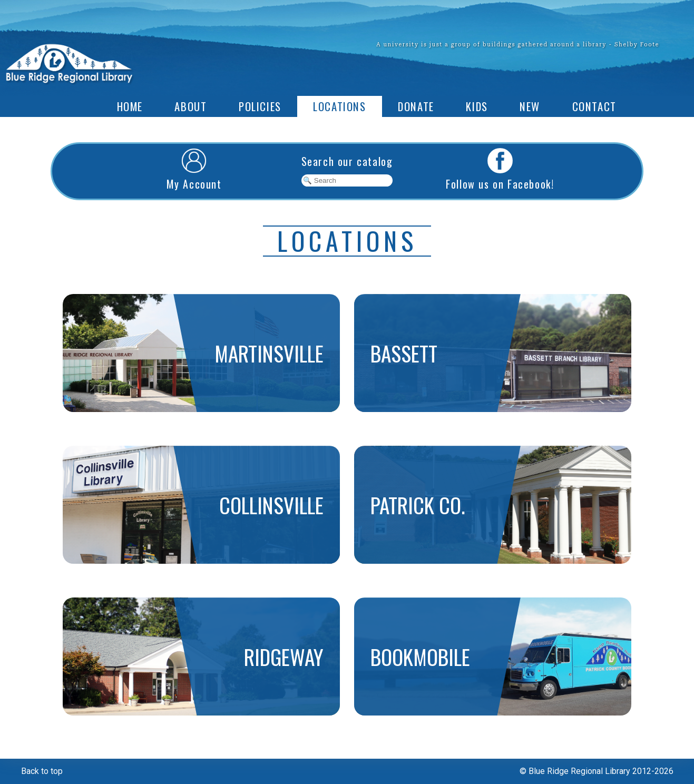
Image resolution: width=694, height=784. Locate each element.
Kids (477, 106)
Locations (339, 106)
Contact (594, 106)
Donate (416, 106)
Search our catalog (347, 161)
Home (130, 106)
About (190, 106)
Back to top (42, 771)
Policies (260, 106)
